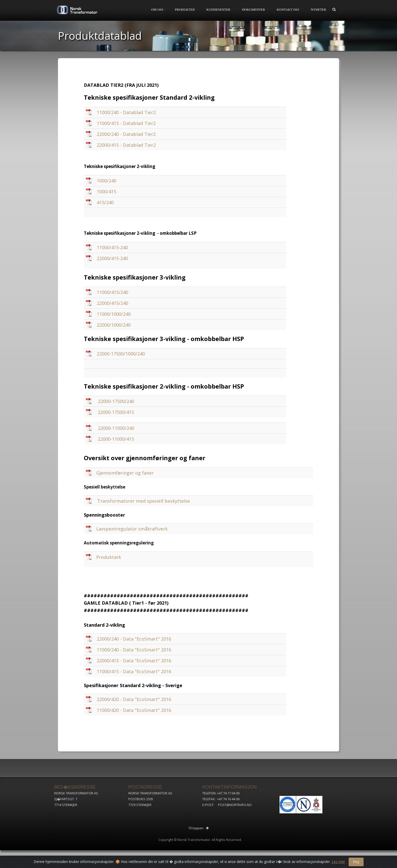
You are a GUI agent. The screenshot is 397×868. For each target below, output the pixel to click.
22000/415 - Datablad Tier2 (126, 145)
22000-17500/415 (116, 412)
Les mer (338, 862)
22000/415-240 (112, 258)
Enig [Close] (356, 862)
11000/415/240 (112, 292)
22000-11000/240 (116, 428)
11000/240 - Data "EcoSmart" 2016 (134, 650)
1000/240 (106, 181)
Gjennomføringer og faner (125, 473)
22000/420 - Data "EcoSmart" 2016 (134, 699)
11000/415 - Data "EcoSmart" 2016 (134, 671)
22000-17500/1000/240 (121, 354)
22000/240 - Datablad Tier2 (126, 134)
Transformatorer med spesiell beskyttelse (144, 501)
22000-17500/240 (116, 401)
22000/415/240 (112, 303)
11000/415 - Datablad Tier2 (126, 123)
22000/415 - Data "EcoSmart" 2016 (134, 661)
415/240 (105, 202)
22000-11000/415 (116, 439)
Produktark (109, 557)
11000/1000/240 (114, 314)
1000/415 (106, 192)
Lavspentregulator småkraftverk (132, 529)
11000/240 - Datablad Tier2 (126, 112)
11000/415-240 (112, 247)
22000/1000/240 (114, 325)
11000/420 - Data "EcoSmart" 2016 (134, 710)
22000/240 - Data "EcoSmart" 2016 (134, 639)
